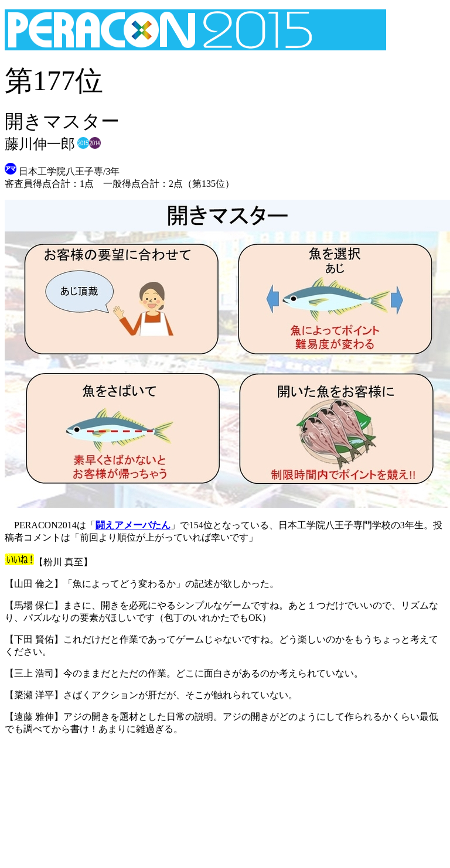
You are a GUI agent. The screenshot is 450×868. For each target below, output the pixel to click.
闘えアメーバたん (133, 525)
